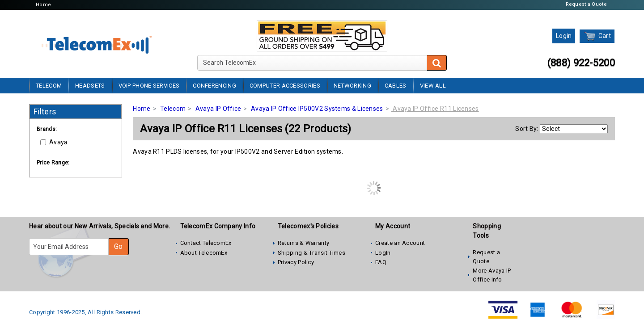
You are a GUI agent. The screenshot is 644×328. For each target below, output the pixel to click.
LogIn (383, 253)
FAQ (381, 262)
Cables (396, 86)
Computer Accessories (285, 86)
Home (43, 5)
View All (433, 86)
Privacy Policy (296, 262)
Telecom (49, 86)
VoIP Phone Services (149, 86)
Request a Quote (587, 4)
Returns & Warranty (303, 243)
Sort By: (527, 129)
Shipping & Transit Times (311, 253)
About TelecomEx (204, 253)
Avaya (54, 142)
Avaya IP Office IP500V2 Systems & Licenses (317, 109)
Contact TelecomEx (206, 243)
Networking (352, 86)
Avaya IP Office (218, 109)
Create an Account (400, 243)
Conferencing (214, 86)
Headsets (90, 86)
